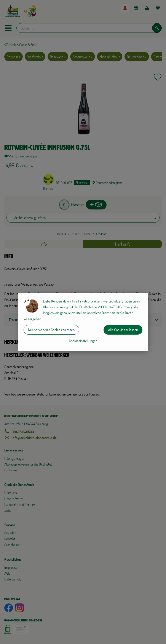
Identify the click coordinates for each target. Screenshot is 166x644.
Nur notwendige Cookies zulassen (51, 330)
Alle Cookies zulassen (123, 330)
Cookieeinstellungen (83, 341)
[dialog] (83, 322)
